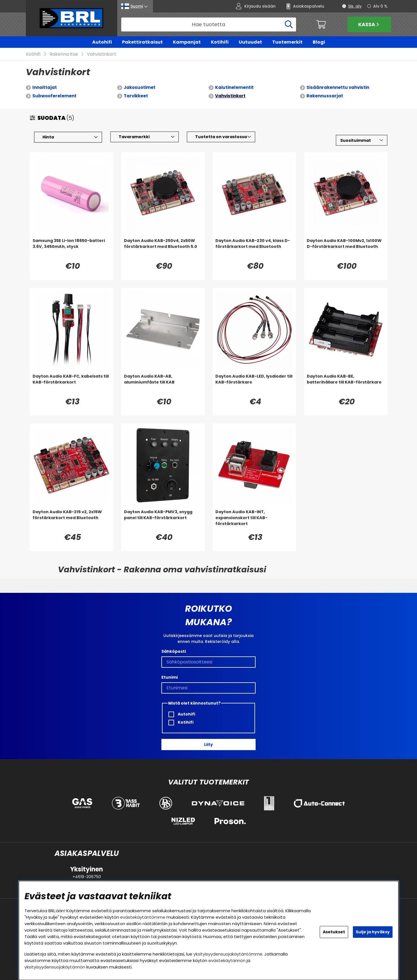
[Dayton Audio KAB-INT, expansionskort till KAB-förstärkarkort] (254, 521)
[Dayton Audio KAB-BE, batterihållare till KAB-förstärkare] (346, 385)
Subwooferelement (54, 96)
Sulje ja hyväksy (373, 932)
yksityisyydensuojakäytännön (55, 967)
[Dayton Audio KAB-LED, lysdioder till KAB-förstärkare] (254, 385)
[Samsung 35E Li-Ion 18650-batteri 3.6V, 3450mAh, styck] (72, 249)
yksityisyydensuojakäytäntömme (228, 954)
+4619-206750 (87, 877)
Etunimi (170, 677)
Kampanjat (187, 42)
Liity (208, 744)
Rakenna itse (64, 54)
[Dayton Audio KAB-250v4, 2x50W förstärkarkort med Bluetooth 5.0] (163, 249)
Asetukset (334, 932)
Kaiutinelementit (234, 88)
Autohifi (102, 42)
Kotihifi (220, 42)
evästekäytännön (227, 960)
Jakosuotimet (140, 88)
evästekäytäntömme (143, 917)
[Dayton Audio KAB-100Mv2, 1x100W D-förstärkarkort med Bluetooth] (346, 249)
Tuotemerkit (287, 42)
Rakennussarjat (325, 96)
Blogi (319, 42)
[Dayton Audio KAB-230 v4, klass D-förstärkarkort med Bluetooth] (254, 249)
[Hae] (209, 24)
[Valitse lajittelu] (361, 141)
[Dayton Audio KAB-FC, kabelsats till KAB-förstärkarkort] (72, 385)
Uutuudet (250, 42)
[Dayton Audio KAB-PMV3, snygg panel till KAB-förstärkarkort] (163, 521)
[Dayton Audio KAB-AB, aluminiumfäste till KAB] (163, 385)
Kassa (369, 24)
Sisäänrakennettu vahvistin (338, 88)
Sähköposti (174, 651)
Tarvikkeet (136, 96)
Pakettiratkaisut (142, 42)
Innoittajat (45, 88)
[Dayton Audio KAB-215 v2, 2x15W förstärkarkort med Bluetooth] (72, 521)
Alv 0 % (380, 6)
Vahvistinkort (102, 54)
